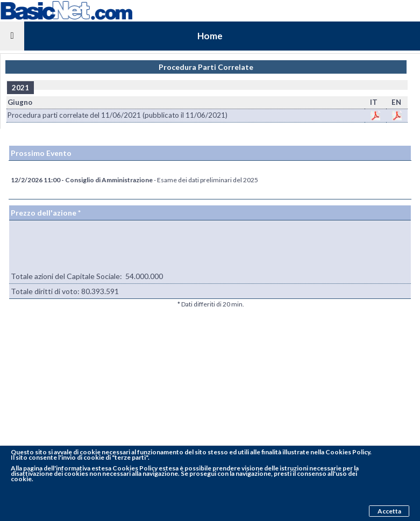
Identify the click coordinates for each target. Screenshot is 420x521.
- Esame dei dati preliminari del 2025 (134, 180)
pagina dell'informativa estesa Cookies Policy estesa (101, 468)
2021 (20, 88)
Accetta (389, 511)
